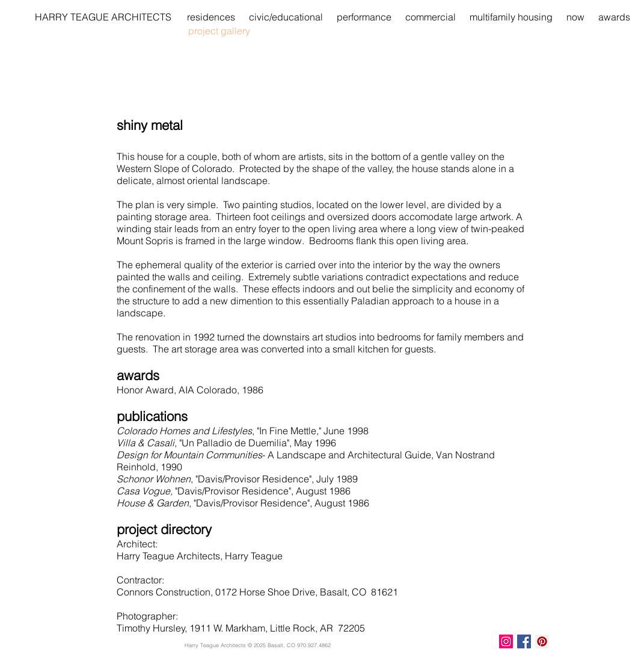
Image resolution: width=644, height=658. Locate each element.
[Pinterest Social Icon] (542, 641)
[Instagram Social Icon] (506, 641)
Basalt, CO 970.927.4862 (299, 645)
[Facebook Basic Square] (524, 641)
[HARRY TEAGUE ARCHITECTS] (103, 17)
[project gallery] (231, 31)
